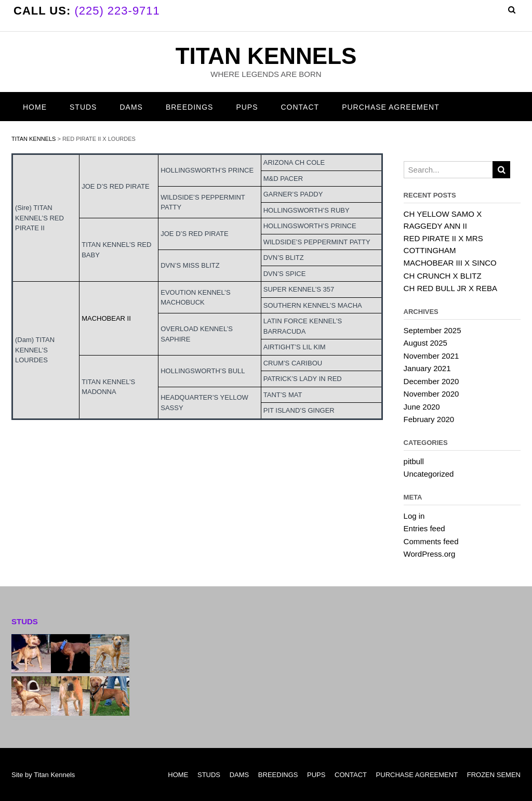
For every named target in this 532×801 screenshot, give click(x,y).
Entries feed (424, 528)
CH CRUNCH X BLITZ (443, 276)
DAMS (131, 107)
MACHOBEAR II (106, 318)
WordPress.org (430, 554)
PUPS (247, 107)
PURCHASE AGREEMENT (391, 107)
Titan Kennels (54, 775)
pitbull (414, 461)
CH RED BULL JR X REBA (450, 288)
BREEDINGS (189, 107)
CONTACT (300, 107)
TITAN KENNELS (266, 56)
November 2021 (431, 356)
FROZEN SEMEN (494, 775)
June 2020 (422, 407)
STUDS (83, 107)
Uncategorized (429, 474)
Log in (414, 516)
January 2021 (427, 368)
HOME (35, 107)
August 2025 (425, 343)
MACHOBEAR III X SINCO (450, 263)
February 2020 (429, 419)
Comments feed (431, 541)
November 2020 (431, 394)
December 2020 (431, 381)
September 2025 (433, 330)
